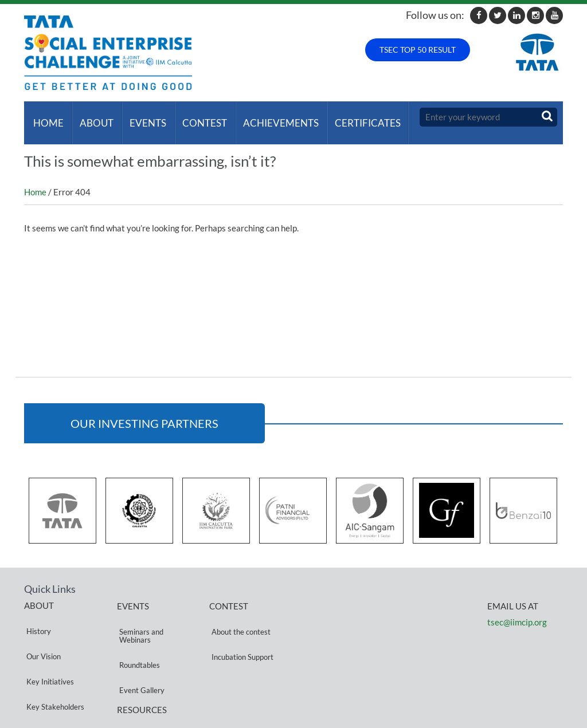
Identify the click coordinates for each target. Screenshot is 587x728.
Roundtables (137, 636)
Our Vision (41, 627)
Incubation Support (240, 628)
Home (46, 117)
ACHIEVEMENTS (269, 117)
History (36, 614)
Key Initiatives (48, 641)
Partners (38, 669)
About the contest (239, 614)
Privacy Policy (140, 684)
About (92, 117)
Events (141, 117)
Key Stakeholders (53, 655)
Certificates (354, 117)
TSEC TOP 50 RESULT (418, 50)
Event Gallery (140, 650)
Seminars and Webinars (139, 618)
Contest (195, 117)
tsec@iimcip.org (517, 611)
